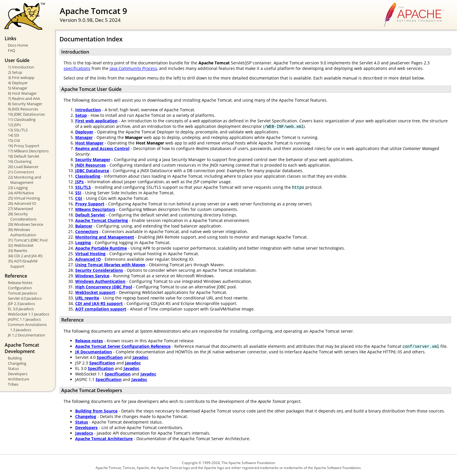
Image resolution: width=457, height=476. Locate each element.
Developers (18, 374)
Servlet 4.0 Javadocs (25, 298)
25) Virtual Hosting (24, 198)
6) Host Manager (22, 93)
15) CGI (14, 140)
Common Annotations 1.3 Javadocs (27, 327)
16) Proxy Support (24, 146)
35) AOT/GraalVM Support (23, 264)
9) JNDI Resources (23, 109)
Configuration (20, 288)
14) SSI (14, 135)
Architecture (19, 379)
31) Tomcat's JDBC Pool (28, 240)
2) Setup (15, 72)
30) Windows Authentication (22, 232)
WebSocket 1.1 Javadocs (29, 314)
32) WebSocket (21, 245)
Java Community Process (133, 68)
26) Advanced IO (22, 203)
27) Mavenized (20, 209)
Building (15, 358)
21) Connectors (21, 172)
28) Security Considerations (22, 216)
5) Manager (18, 88)
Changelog (17, 363)
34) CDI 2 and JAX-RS (25, 256)
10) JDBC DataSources (26, 114)
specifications (77, 68)
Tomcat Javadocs (22, 293)
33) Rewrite (17, 251)
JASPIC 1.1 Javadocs (24, 319)
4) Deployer (18, 83)
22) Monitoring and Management (24, 180)
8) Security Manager (25, 104)
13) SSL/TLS (18, 130)
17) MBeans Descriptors (28, 151)
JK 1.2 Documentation (27, 335)
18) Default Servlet (24, 156)
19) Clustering (20, 161)
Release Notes (20, 283)
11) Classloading (22, 119)
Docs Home (18, 45)
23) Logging (18, 188)
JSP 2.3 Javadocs (21, 304)
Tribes (13, 384)
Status (13, 369)
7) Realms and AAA (24, 98)
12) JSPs (14, 125)
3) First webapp (21, 77)
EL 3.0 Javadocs (21, 309)
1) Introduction (21, 67)
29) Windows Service (26, 224)
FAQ (12, 50)
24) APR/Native (21, 193)
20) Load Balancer (23, 167)
